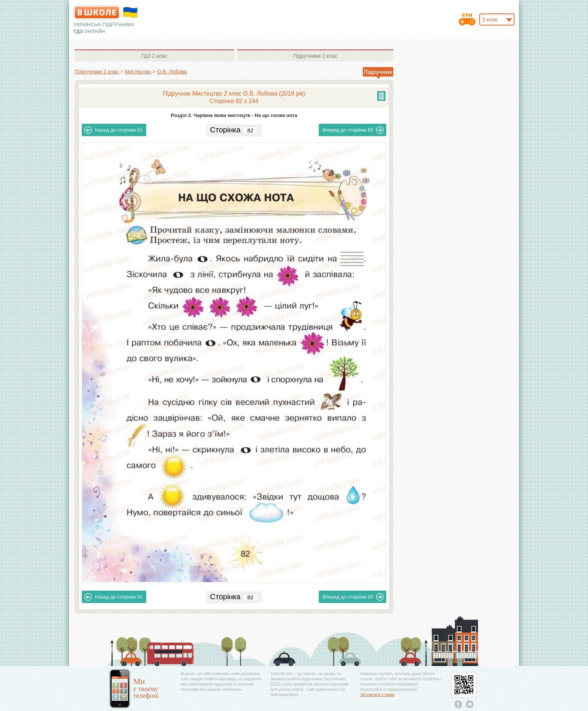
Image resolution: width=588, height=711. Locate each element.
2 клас (154, 56)
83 (353, 130)
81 (113, 130)
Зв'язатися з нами (377, 694)
